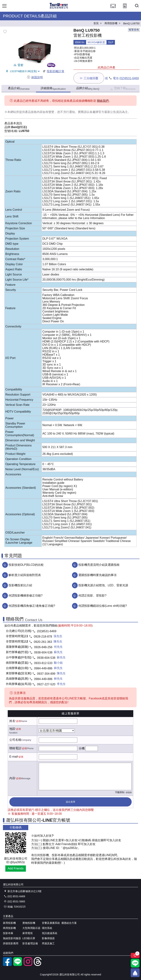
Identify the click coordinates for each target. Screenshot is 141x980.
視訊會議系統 (50, 933)
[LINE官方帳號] (18, 965)
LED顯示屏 (29, 938)
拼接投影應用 (11, 943)
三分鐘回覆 (89, 78)
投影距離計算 (53, 71)
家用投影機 (9, 923)
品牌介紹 (88, 88)
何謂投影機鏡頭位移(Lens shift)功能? (103, 606)
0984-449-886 (43, 668)
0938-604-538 (43, 652)
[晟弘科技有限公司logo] (59, 8)
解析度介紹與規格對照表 (25, 575)
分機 (82, 748)
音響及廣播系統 (51, 923)
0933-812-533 (43, 663)
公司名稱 (15, 740)
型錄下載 (123, 89)
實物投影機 (29, 923)
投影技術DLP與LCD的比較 (26, 565)
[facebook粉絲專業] (7, 965)
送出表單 (70, 802)
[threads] (38, 965)
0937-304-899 (46, 674)
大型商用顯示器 (31, 928)
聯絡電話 (15, 748)
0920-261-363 (43, 642)
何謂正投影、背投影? (92, 596)
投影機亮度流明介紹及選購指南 (99, 565)
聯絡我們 (103, 101)
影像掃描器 (48, 938)
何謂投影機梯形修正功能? (26, 596)
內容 (12, 778)
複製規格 (134, 30)
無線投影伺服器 (12, 938)
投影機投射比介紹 (20, 585)
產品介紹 (19, 88)
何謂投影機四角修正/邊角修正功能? (32, 606)
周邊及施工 (48, 943)
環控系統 (47, 928)
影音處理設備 (30, 943)
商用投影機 (9, 928)
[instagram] (28, 965)
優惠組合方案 (69, 923)
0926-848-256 (43, 647)
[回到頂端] (135, 973)
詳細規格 (53, 88)
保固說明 (35, 77)
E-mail (13, 757)
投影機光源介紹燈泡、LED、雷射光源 (103, 585)
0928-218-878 (43, 637)
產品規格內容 (34, 112)
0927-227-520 (46, 684)
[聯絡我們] (113, 9)
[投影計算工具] (125, 9)
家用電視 (28, 933)
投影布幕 (8, 933)
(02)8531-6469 (129, 78)
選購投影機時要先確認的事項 (97, 575)
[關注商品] (135, 955)
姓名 (12, 721)
